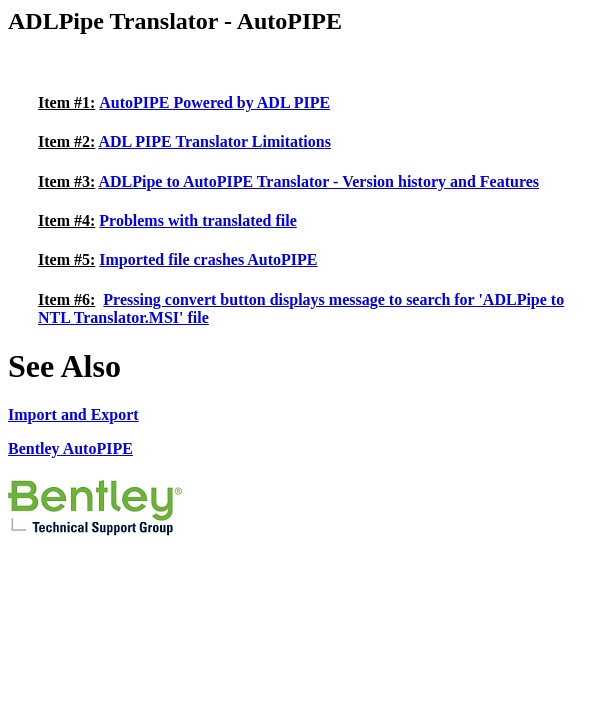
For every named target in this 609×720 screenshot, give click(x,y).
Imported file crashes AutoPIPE (208, 259)
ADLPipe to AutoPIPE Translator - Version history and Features (318, 181)
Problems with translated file (197, 220)
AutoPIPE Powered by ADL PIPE (214, 102)
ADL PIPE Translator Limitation (211, 141)
